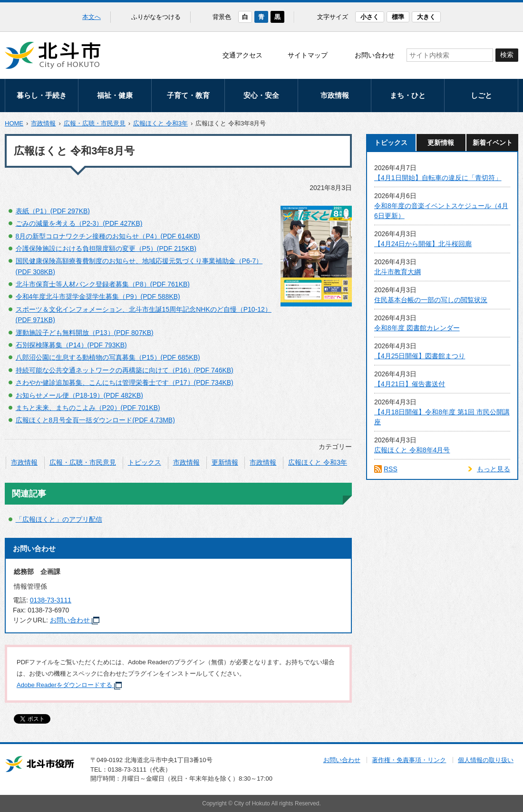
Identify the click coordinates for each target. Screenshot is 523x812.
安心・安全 (261, 95)
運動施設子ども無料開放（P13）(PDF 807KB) (85, 333)
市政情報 (335, 95)
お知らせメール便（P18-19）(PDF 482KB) (79, 395)
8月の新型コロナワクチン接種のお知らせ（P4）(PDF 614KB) (108, 236)
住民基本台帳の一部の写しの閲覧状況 (431, 300)
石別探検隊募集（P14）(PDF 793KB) (71, 345)
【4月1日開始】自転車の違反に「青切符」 (438, 178)
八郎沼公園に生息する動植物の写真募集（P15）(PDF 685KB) (108, 357)
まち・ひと (408, 95)
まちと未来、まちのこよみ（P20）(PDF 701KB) (88, 408)
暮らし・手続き (42, 95)
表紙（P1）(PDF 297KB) (53, 211)
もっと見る (494, 469)
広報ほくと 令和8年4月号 (412, 450)
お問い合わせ (375, 55)
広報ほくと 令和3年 (160, 123)
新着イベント (493, 143)
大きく (426, 17)
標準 (398, 17)
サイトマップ (308, 55)
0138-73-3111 (51, 600)
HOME (14, 123)
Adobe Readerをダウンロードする (69, 685)
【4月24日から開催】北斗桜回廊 (423, 244)
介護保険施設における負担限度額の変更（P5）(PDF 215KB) (106, 248)
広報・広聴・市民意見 (95, 123)
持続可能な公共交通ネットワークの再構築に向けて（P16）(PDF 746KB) (125, 370)
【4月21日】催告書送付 (410, 384)
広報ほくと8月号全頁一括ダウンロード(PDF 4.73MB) (95, 420)
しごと (481, 95)
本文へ (92, 17)
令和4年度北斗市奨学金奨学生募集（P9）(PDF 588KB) (98, 296)
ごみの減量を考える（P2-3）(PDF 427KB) (79, 223)
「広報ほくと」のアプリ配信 (59, 519)
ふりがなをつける (156, 17)
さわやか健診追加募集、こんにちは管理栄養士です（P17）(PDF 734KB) (125, 382)
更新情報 (225, 462)
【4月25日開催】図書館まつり (420, 356)
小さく (370, 17)
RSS (391, 469)
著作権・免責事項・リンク (409, 760)
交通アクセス (242, 55)
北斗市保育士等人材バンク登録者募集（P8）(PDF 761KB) (103, 284)
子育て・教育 (188, 95)
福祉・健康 (115, 95)
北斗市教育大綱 (397, 272)
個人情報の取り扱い (486, 760)
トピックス (145, 462)
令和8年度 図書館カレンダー (417, 328)
